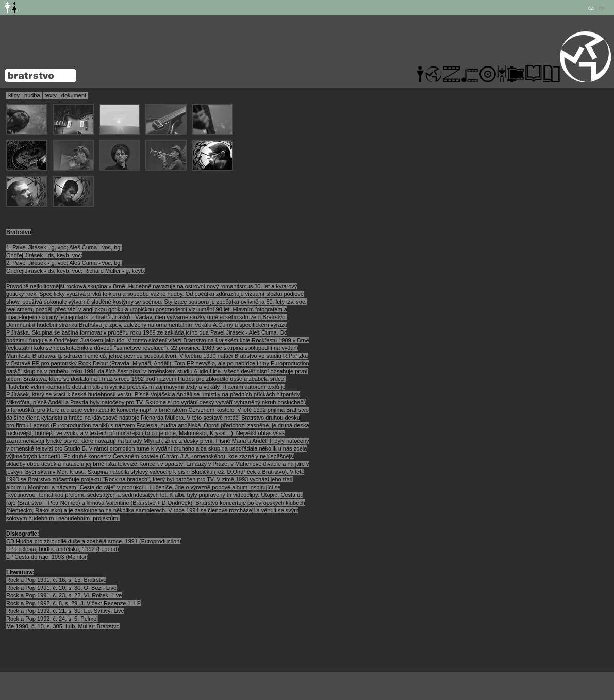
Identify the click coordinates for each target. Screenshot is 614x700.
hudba (32, 95)
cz (591, 8)
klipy (14, 95)
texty (51, 95)
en (602, 8)
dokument (74, 95)
